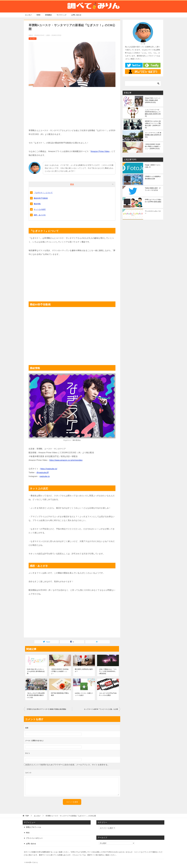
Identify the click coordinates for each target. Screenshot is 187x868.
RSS (28, 833)
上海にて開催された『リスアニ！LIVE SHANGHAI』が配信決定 (108, 671)
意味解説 (48, 15)
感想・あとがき (40, 215)
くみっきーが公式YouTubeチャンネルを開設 (108, 694)
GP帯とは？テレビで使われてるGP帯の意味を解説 (153, 201)
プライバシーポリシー (34, 838)
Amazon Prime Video (100, 151)
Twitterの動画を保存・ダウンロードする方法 (153, 189)
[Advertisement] (72, 107)
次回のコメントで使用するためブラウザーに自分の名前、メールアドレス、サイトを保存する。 (67, 765)
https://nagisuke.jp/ (49, 469)
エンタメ (28, 15)
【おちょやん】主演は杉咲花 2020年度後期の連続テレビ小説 (36, 695)
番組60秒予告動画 (41, 198)
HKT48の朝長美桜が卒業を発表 (60, 694)
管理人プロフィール (34, 827)
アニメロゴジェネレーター (153, 212)
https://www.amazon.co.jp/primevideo (66, 460)
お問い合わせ (76, 15)
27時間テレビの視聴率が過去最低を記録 (153, 178)
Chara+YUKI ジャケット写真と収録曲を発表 (153, 100)
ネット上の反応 (40, 209)
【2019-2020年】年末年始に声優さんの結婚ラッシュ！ (60, 671)
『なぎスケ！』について (43, 193)
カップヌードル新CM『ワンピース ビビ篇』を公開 (101, 709)
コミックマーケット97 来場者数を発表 (153, 135)
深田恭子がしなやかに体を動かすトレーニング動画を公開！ (153, 124)
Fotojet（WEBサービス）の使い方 (153, 166)
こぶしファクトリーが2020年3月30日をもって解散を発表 (153, 113)
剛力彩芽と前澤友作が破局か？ (84, 670)
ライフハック (62, 15)
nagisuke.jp (45, 476)
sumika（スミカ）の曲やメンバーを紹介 (84, 694)
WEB (38, 15)
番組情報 (37, 204)
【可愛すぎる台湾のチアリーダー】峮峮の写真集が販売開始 (46, 709)
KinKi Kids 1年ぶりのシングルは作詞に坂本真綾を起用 (36, 671)
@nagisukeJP (43, 473)
